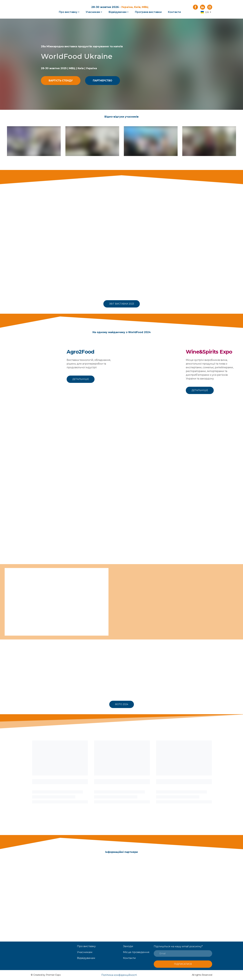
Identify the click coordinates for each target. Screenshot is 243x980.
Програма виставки (148, 12)
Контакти (174, 12)
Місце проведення (136, 952)
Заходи (128, 946)
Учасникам (93, 12)
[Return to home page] (41, 9)
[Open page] (52, 950)
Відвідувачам (117, 12)
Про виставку (68, 12)
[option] (205, 12)
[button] (195, 7)
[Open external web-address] (33, 371)
